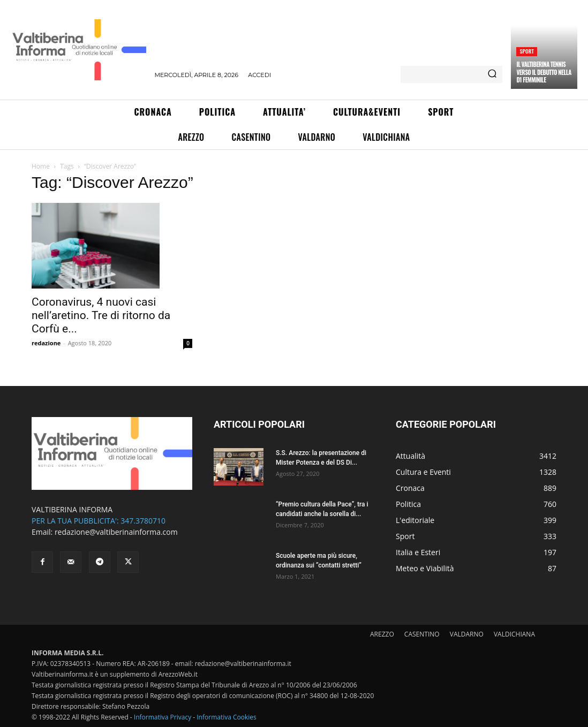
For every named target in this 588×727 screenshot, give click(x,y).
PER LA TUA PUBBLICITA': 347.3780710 (99, 521)
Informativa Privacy (163, 717)
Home (41, 166)
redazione (46, 343)
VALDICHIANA (514, 634)
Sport (527, 51)
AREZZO (382, 634)
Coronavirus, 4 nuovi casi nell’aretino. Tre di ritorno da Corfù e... (101, 315)
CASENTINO (422, 634)
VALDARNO (467, 634)
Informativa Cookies (227, 717)
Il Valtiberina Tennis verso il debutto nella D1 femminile (544, 72)
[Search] (492, 74)
